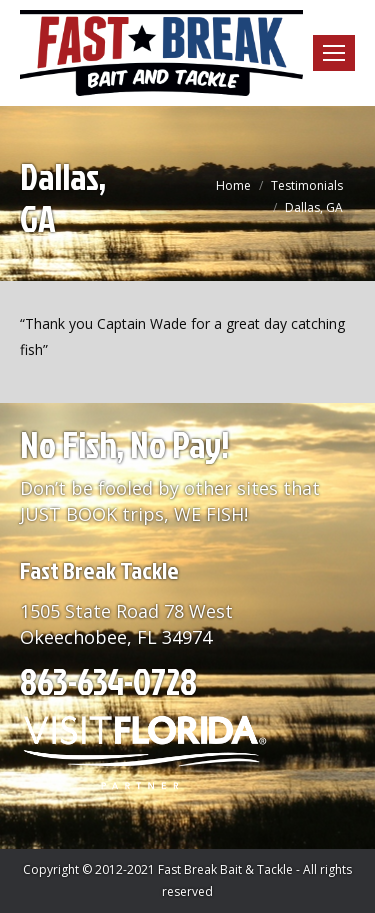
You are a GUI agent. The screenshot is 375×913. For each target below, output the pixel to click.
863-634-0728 (108, 681)
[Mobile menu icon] (334, 53)
